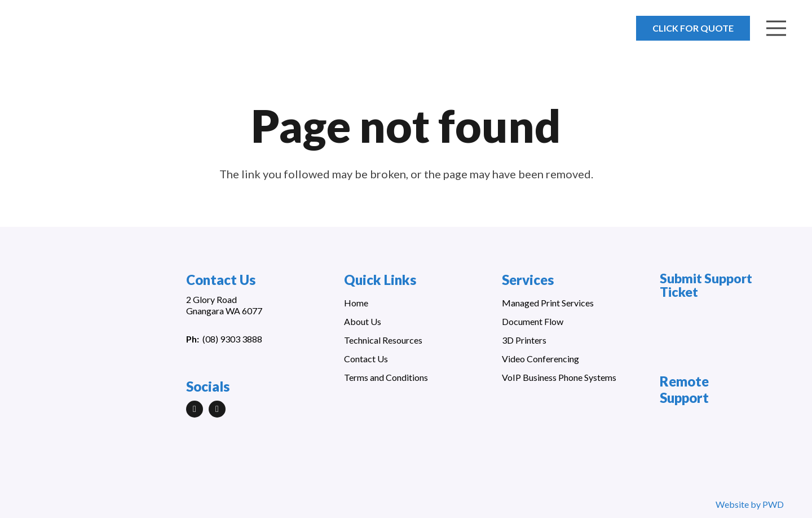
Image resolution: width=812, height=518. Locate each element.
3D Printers (524, 340)
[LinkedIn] (195, 409)
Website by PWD (750, 504)
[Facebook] (217, 409)
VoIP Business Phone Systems (559, 377)
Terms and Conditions (386, 377)
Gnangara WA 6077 (224, 311)
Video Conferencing (540, 359)
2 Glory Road (211, 299)
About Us (363, 321)
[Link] (75, 34)
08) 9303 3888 (234, 339)
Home (356, 303)
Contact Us (366, 359)
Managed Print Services (548, 303)
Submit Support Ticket (706, 285)
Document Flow (533, 321)
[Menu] (776, 28)
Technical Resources (383, 340)
